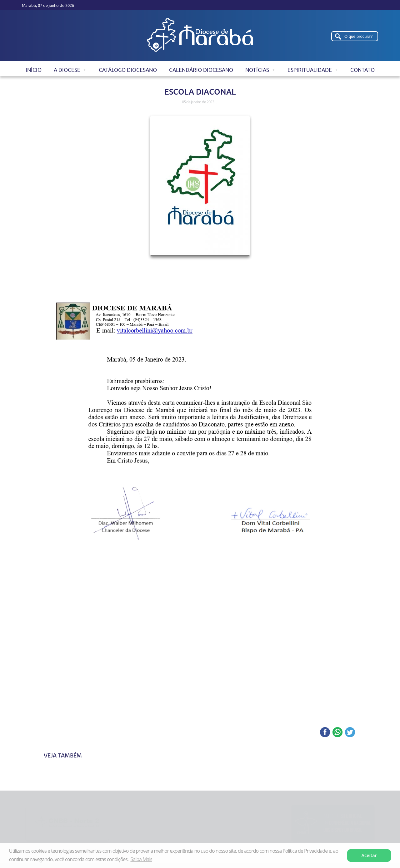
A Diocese (67, 70)
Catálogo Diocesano (128, 70)
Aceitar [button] (369, 855)
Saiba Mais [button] (141, 859)
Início (34, 70)
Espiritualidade (310, 70)
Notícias (257, 70)
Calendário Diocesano (201, 70)
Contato (362, 70)
